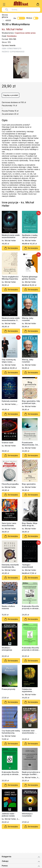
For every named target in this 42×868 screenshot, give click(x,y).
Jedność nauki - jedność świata (9, 815)
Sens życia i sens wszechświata (9, 524)
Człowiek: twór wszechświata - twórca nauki (29, 732)
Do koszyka (11, 248)
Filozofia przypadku (10, 484)
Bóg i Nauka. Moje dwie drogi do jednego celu (30, 524)
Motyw (32, 18)
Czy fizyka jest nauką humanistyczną (11, 732)
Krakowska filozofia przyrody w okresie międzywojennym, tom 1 (10, 773)
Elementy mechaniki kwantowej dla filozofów (10, 566)
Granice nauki (8, 443)
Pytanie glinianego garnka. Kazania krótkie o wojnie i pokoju (30, 278)
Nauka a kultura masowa (8, 607)
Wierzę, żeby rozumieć (28, 319)
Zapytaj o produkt (11, 95)
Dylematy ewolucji (10, 401)
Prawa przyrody (9, 689)
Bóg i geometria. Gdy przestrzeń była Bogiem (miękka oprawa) (31, 402)
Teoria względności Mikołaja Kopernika (10, 278)
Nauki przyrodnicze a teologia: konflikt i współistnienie (31, 773)
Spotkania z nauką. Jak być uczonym (30, 236)
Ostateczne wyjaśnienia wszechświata (28, 690)
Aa (15, 18)
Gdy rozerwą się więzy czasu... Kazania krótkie (9, 361)
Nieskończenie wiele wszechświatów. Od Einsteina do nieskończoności (11, 319)
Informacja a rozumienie (27, 815)
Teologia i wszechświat (27, 566)
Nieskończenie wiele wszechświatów (11, 236)
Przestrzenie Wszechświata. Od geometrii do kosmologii (30, 444)
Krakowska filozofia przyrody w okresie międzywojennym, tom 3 (30, 607)
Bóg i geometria (29, 484)
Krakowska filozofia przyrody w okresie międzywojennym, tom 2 (30, 649)
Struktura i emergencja (7, 649)
